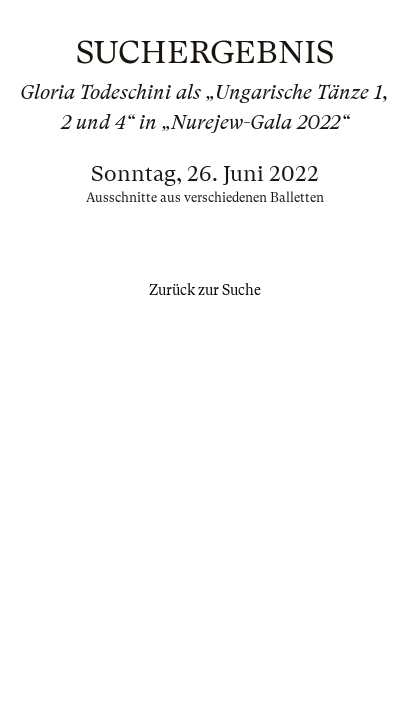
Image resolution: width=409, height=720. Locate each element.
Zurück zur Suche (205, 290)
